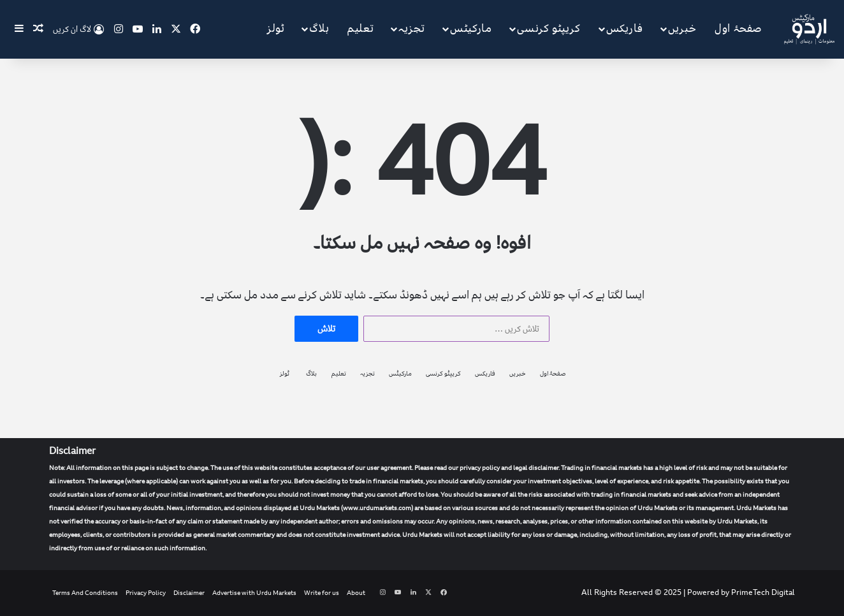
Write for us (322, 593)
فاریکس (625, 28)
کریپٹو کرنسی (549, 28)
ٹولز (276, 28)
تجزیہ (411, 28)
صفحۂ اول (738, 28)
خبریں (682, 28)
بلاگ (319, 28)
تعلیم (360, 28)
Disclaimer (189, 593)
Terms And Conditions (85, 593)
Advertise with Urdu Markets (254, 593)
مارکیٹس (471, 28)
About (356, 593)
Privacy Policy (146, 593)
